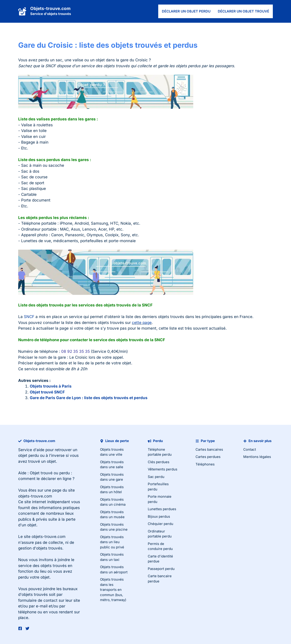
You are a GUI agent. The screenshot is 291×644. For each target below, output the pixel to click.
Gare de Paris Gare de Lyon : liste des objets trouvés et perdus (89, 398)
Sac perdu (156, 477)
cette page (142, 323)
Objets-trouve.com (50, 9)
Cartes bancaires (209, 449)
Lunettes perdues (162, 509)
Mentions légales (257, 457)
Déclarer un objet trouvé (243, 11)
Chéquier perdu (161, 524)
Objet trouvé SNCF (47, 392)
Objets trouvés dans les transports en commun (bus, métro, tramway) (113, 590)
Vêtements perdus (163, 469)
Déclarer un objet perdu (186, 11)
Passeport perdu (161, 569)
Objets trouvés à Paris (51, 386)
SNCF (29, 317)
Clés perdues (159, 462)
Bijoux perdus (159, 516)
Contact (250, 449)
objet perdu (29, 455)
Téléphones (205, 464)
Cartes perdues (208, 457)
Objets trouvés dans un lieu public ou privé (112, 542)
